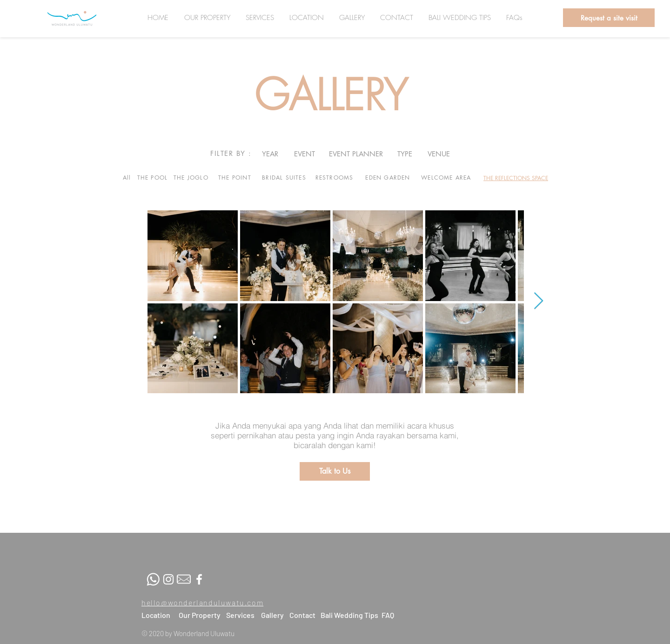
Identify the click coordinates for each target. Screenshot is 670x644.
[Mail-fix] (184, 579)
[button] (609, 18)
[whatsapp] (153, 579)
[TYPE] (405, 154)
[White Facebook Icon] (199, 579)
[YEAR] (270, 154)
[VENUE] (439, 154)
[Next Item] (539, 301)
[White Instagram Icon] (168, 579)
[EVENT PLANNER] (356, 154)
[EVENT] (305, 154)
